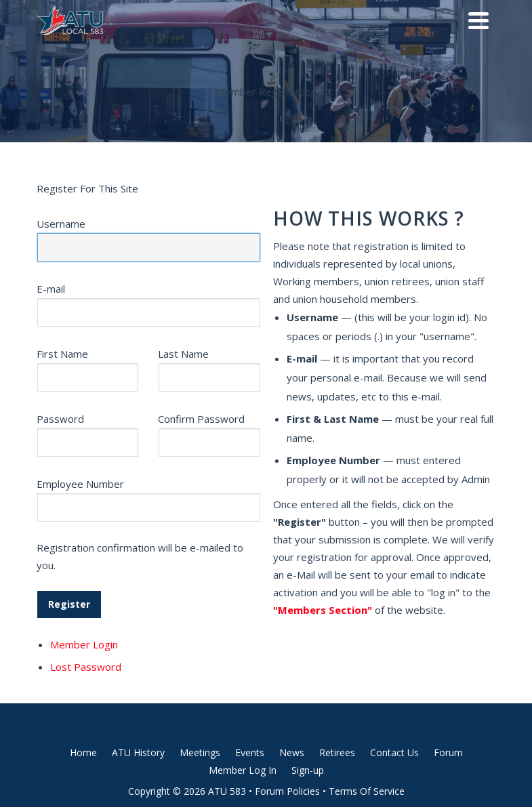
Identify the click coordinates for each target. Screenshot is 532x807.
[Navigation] (478, 20)
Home (83, 752)
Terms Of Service (367, 791)
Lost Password (86, 667)
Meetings (200, 752)
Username (61, 224)
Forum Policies (287, 791)
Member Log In (243, 770)
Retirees (337, 752)
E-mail (51, 289)
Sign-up (308, 770)
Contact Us (394, 752)
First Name (62, 354)
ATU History (138, 752)
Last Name (183, 354)
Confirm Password (201, 419)
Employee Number (80, 484)
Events (250, 752)
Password (60, 419)
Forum (448, 752)
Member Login (84, 644)
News (292, 752)
